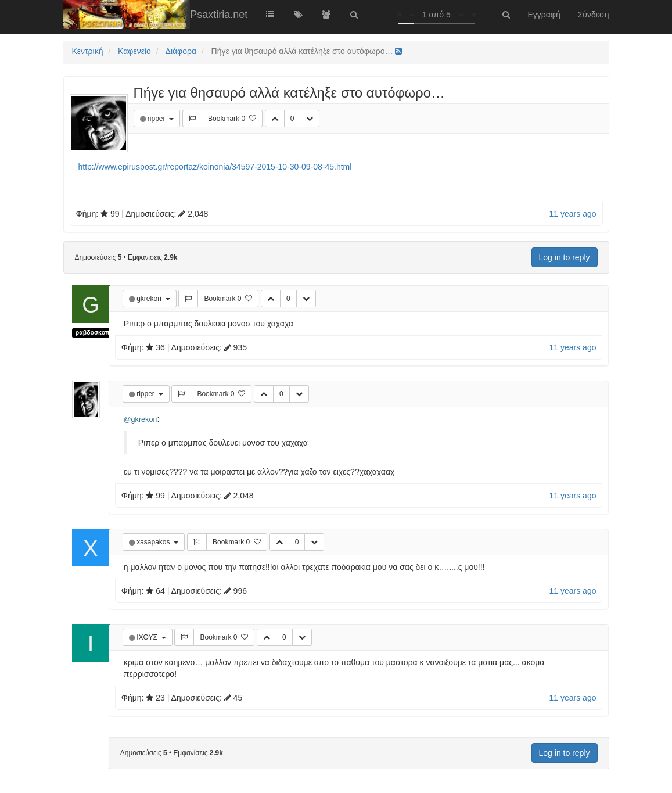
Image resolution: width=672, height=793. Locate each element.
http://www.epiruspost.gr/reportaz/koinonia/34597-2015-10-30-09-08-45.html (215, 167)
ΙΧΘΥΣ (148, 637)
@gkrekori (141, 419)
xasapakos (154, 542)
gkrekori (150, 299)
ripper (157, 119)
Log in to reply (565, 257)
